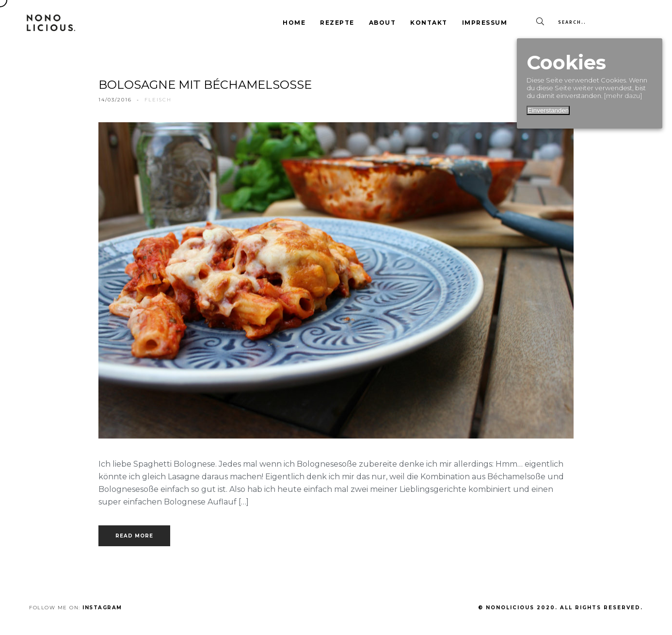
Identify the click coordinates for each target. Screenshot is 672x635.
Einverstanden (548, 110)
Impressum (485, 23)
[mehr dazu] (623, 96)
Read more (134, 536)
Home (294, 23)
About (383, 23)
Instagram (102, 608)
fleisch (158, 100)
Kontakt (429, 23)
